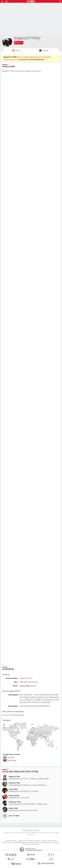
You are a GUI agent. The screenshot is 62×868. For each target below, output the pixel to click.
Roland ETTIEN (14, 783)
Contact (21, 841)
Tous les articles (52, 841)
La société (44, 841)
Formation (37, 841)
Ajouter (20, 43)
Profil (18, 51)
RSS (25, 841)
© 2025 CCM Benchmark (31, 844)
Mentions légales (45, 843)
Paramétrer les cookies (32, 843)
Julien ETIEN (13, 808)
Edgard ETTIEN (14, 777)
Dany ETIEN (13, 789)
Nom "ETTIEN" (14, 816)
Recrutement (7, 843)
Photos (45, 51)
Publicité (30, 841)
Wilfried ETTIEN (15, 802)
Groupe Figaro (55, 843)
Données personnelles (18, 843)
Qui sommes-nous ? (11, 841)
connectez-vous (10, 60)
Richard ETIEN (14, 796)
